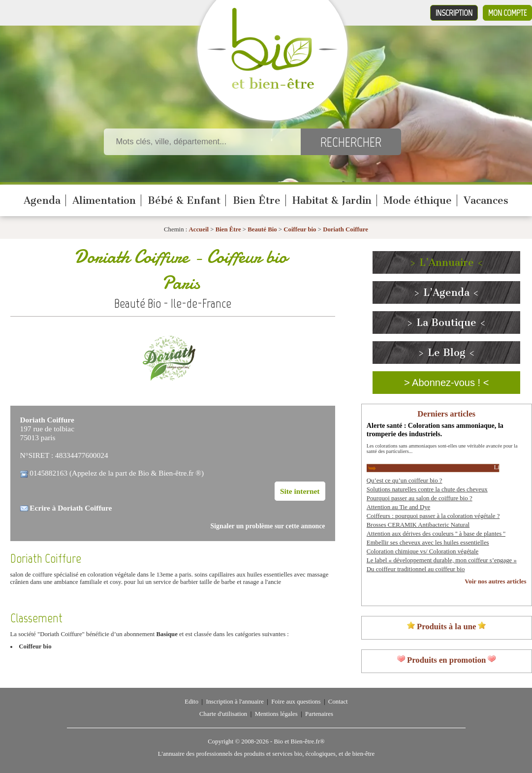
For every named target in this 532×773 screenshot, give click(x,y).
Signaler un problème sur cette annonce (268, 526)
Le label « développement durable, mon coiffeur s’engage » (442, 560)
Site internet (300, 491)
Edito (191, 702)
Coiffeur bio (300, 229)
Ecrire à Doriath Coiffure (71, 508)
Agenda (42, 200)
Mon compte (507, 13)
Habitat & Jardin (332, 200)
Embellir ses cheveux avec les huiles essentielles (428, 543)
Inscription (454, 13)
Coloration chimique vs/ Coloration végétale (422, 551)
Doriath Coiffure (345, 229)
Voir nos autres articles (495, 581)
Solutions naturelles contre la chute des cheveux (427, 489)
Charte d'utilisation (223, 714)
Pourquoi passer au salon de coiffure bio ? (420, 498)
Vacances (486, 200)
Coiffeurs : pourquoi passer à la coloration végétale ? (433, 516)
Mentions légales (276, 714)
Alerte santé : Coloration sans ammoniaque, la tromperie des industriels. (435, 430)
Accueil (199, 229)
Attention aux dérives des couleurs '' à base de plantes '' (436, 534)
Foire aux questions (296, 702)
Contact (338, 702)
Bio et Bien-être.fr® (299, 741)
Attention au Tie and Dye (398, 507)
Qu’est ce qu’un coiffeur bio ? (405, 481)
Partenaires (319, 714)
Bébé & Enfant (184, 200)
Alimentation (104, 200)
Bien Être (257, 200)
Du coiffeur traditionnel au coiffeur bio (416, 569)
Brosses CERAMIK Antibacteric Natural (418, 525)
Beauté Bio (262, 229)
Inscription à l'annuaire (235, 702)
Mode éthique (418, 200)
